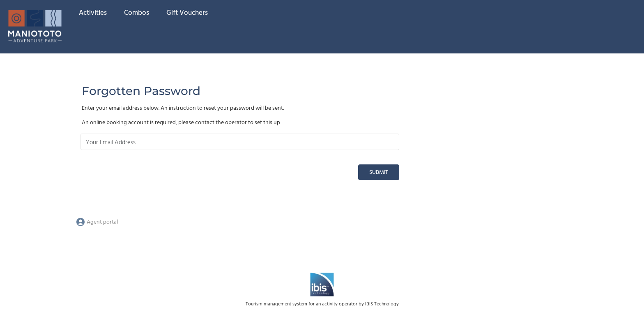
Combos (137, 13)
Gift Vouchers (187, 13)
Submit (379, 172)
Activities (93, 13)
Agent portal (97, 222)
